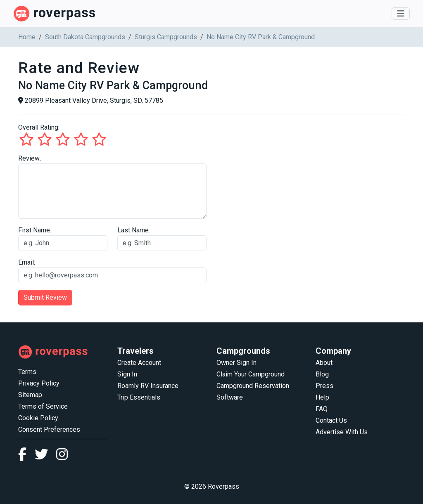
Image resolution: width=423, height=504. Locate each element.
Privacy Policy (39, 383)
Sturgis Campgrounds (166, 37)
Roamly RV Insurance (148, 386)
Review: (30, 158)
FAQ (322, 409)
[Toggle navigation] (401, 14)
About (324, 363)
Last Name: (134, 230)
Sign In (127, 374)
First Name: (35, 230)
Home (27, 37)
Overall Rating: (39, 127)
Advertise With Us (342, 432)
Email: (27, 262)
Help (322, 397)
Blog (322, 374)
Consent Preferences (49, 429)
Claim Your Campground (251, 374)
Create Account (139, 363)
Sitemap (30, 395)
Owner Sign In (236, 363)
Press (324, 386)
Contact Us (331, 420)
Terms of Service (43, 406)
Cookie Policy (38, 418)
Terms (27, 372)
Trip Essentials (139, 397)
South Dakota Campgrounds (85, 37)
